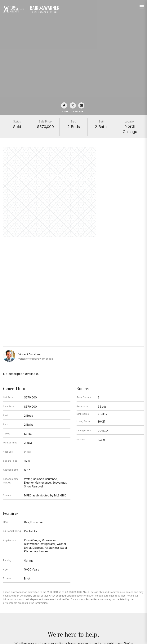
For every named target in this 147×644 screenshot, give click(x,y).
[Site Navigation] (142, 7)
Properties (73, 169)
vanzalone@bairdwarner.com (36, 359)
